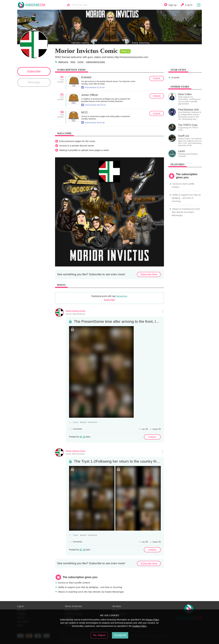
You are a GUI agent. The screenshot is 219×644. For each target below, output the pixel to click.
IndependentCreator (95, 62)
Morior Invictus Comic (76, 311)
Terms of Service (73, 606)
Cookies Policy (139, 626)
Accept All (120, 635)
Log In (20, 606)
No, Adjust (99, 635)
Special (83, 422)
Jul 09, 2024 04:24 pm (75, 454)
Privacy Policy (152, 620)
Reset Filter (110, 300)
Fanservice (121, 296)
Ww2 (73, 62)
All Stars (117, 606)
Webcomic (63, 62)
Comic (81, 62)
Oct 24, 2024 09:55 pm (76, 314)
